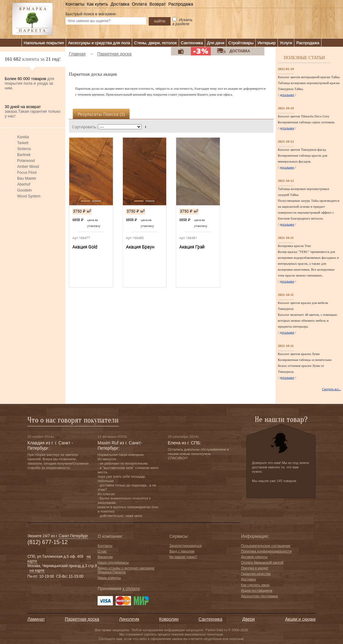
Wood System (29, 196)
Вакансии (105, 557)
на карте (37, 571)
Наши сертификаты (113, 562)
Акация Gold (85, 247)
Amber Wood (28, 167)
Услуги (286, 43)
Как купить (97, 4)
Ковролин (169, 619)
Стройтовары (241, 43)
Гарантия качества (256, 574)
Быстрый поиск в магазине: (91, 14)
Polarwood (26, 161)
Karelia (23, 137)
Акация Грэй (192, 247)
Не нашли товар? (183, 557)
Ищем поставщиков (257, 590)
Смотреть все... (331, 389)
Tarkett (23, 143)
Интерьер (267, 43)
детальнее (287, 95)
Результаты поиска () (101, 114)
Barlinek (24, 155)
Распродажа (181, 4)
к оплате (131, 589)
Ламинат (36, 619)
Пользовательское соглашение (266, 546)
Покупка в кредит (255, 568)
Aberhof (24, 184)
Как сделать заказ (255, 585)
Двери (249, 619)
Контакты (75, 4)
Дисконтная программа (259, 596)
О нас (102, 551)
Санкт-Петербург (73, 536)
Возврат (158, 4)
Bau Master (27, 178)
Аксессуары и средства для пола (99, 43)
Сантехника (192, 43)
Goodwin (24, 190)
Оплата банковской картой (262, 562)
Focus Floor (27, 173)
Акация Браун (140, 247)
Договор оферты (254, 557)
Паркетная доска (82, 619)
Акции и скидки (300, 619)
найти (160, 21)
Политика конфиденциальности (266, 551)
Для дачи (216, 43)
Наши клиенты (109, 578)
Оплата (139, 4)
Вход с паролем (182, 551)
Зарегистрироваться (186, 546)
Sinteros (24, 149)
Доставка (120, 4)
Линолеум (129, 619)
